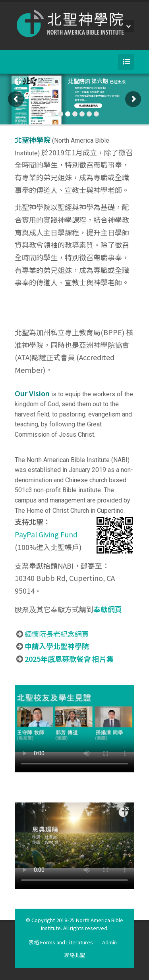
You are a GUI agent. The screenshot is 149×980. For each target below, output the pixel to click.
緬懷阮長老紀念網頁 (57, 634)
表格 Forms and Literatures (61, 942)
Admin (109, 942)
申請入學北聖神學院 (57, 646)
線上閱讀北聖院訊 (88, 106)
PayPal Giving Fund (46, 534)
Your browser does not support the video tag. (74, 719)
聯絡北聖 (75, 955)
